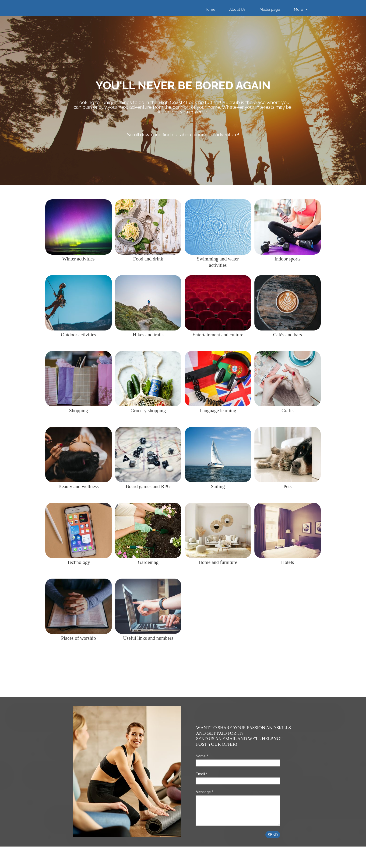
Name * (202, 756)
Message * (204, 792)
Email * (202, 774)
